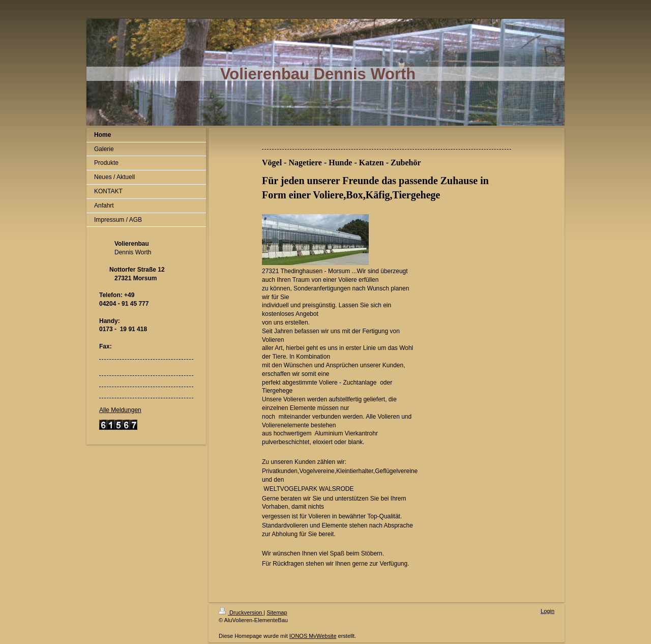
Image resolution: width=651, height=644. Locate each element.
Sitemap (277, 612)
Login (548, 611)
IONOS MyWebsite (313, 636)
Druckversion (241, 612)
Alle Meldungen (120, 410)
